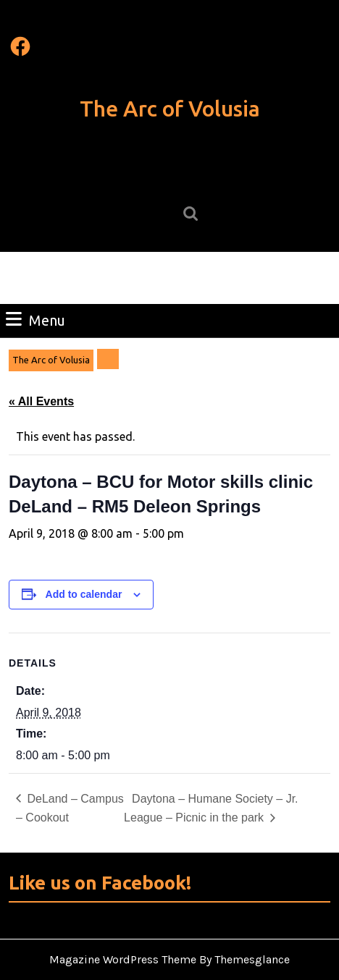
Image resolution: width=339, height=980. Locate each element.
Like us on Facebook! (100, 883)
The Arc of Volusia (170, 109)
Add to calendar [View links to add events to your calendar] (84, 594)
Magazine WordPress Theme (123, 959)
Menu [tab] (35, 319)
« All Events (41, 401)
